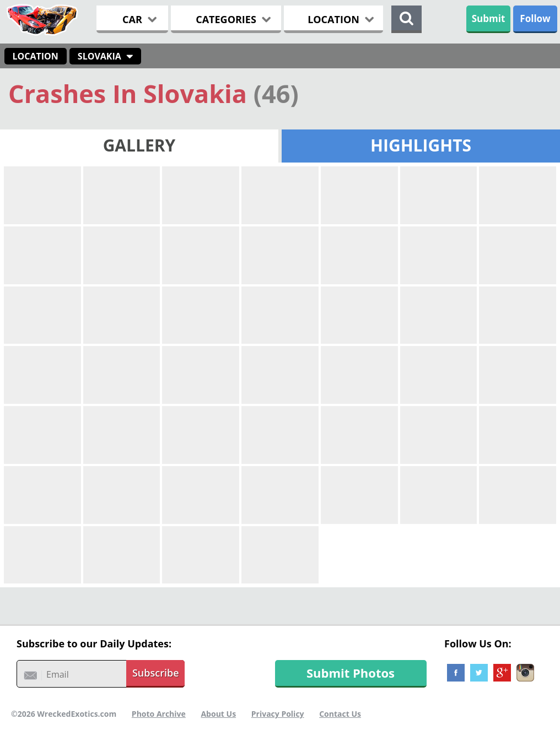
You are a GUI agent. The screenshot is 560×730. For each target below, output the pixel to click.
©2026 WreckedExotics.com (64, 714)
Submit (489, 18)
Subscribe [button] (156, 673)
